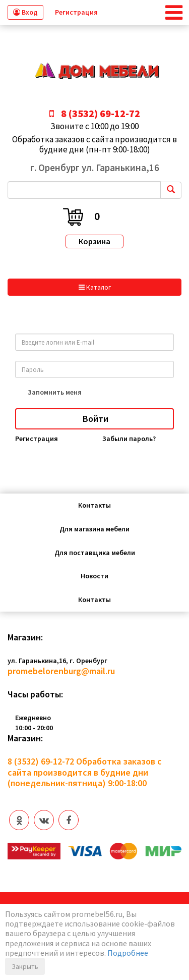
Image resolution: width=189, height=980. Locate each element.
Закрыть (25, 966)
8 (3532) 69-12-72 (41, 761)
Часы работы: (35, 694)
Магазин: (25, 637)
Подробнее (128, 953)
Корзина (94, 241)
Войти (94, 419)
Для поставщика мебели (95, 553)
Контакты (94, 505)
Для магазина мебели (94, 529)
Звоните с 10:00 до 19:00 (94, 126)
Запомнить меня (55, 392)
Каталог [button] (95, 287)
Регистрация (76, 12)
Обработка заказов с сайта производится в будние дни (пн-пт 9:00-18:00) (94, 145)
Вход (25, 12)
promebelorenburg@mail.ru (61, 671)
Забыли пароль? (129, 439)
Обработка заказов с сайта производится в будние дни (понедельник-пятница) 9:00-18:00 (85, 772)
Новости (94, 576)
